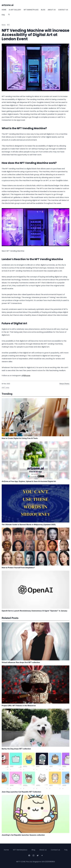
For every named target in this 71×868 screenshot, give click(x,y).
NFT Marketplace (31, 10)
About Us (52, 10)
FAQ (3, 15)
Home (4, 10)
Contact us (55, 850)
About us (43, 850)
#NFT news (5, 388)
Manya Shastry (64, 384)
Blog (43, 10)
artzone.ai (8, 5)
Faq (66, 850)
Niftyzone (27, 376)
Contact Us (63, 10)
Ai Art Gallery (15, 10)
